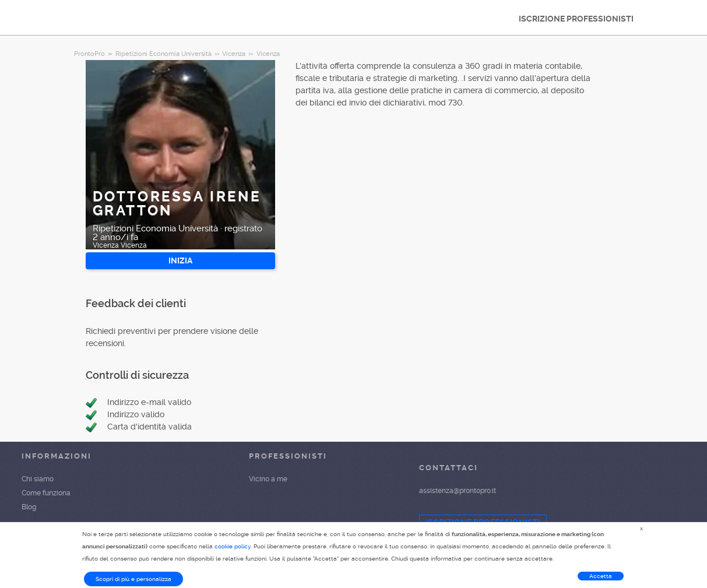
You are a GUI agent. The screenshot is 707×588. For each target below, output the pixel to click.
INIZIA (180, 260)
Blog (29, 507)
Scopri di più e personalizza (133, 579)
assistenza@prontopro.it (458, 491)
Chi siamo (38, 479)
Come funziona (46, 493)
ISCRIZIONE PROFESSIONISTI (576, 19)
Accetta (601, 576)
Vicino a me (268, 479)
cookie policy (233, 546)
